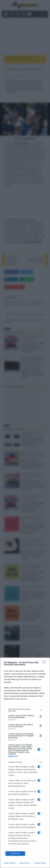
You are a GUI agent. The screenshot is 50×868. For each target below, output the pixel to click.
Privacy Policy (40, 863)
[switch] (40, 716)
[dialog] (25, 763)
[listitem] (25, 710)
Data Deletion (10, 863)
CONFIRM (15, 854)
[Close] (45, 663)
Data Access (25, 863)
